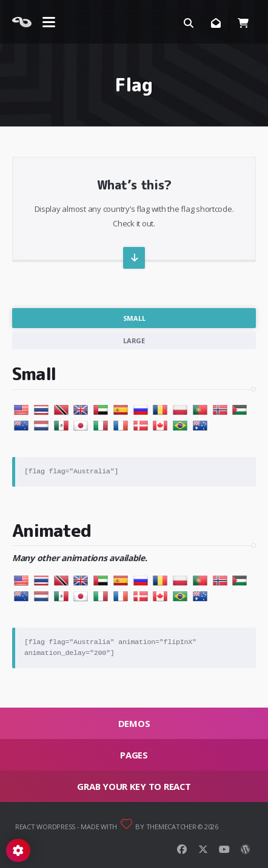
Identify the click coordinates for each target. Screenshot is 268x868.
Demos (134, 723)
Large (134, 340)
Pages (134, 755)
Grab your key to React (134, 786)
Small (134, 318)
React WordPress (45, 827)
